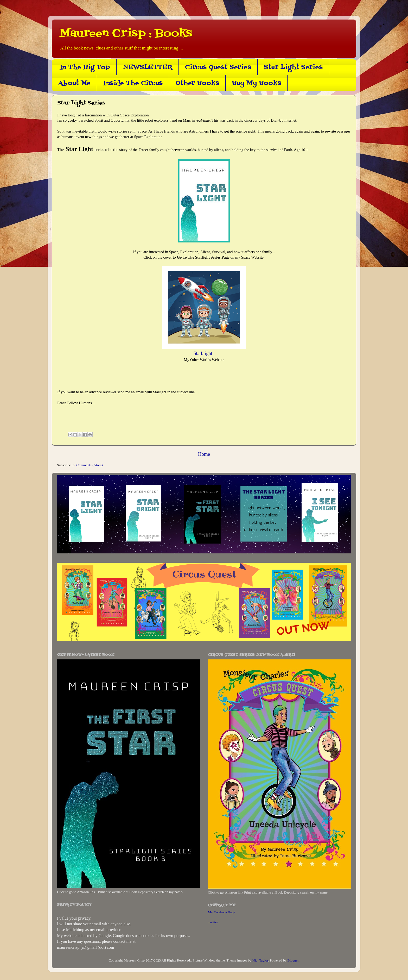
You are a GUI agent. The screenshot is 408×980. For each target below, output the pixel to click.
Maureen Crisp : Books (126, 34)
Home (204, 454)
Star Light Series (293, 67)
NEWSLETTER (148, 67)
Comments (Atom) (90, 465)
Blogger (293, 960)
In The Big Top (85, 67)
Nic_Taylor (260, 960)
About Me (74, 83)
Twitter (213, 922)
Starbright (204, 353)
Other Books (197, 83)
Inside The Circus (133, 83)
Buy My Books (256, 83)
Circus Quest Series (218, 67)
